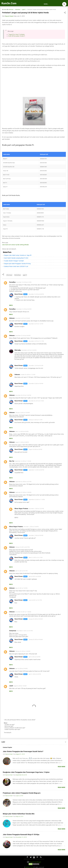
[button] (65, 13)
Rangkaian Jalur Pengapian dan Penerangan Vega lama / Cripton (26, 772)
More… (46, 4)
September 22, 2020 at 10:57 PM (23, 482)
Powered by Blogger (34, 862)
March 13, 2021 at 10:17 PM (36, 557)
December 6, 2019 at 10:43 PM (29, 350)
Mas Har (12, 461)
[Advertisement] (34, 83)
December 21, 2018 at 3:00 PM (24, 309)
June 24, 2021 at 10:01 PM (35, 600)
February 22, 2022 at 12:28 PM (23, 651)
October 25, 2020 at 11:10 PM (28, 375)
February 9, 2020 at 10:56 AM (22, 413)
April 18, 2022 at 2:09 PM (21, 669)
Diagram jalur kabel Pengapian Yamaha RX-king (17, 264)
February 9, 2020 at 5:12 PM (36, 420)
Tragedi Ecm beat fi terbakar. (17, 34)
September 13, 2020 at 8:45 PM (36, 470)
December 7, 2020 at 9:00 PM (36, 535)
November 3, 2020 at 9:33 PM (36, 384)
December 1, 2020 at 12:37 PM (36, 509)
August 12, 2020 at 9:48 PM (22, 442)
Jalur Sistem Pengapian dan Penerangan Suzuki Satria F (23, 751)
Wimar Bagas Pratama (21, 509)
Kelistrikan (18, 275)
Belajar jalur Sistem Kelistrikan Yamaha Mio (19, 814)
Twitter (31, 857)
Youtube (34, 857)
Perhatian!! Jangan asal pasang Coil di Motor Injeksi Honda (25, 13)
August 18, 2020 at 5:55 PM (35, 449)
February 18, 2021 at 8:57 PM (22, 547)
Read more (61, 767)
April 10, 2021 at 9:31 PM (21, 571)
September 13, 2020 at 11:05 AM (23, 461)
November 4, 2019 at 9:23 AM (23, 318)
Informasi (9, 275)
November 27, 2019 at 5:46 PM (23, 336)
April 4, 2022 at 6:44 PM (34, 657)
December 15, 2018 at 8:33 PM (36, 294)
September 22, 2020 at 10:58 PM (23, 492)
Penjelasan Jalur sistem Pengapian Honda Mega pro (22, 793)
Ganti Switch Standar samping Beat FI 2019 (16, 258)
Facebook (27, 857)
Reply (11, 305)
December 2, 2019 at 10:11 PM (36, 341)
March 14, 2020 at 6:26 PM (22, 431)
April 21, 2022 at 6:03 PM (35, 674)
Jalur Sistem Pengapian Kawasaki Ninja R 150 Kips (21, 834)
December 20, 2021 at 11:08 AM (23, 612)
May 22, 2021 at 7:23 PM (21, 588)
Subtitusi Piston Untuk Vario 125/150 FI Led (16, 266)
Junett (11, 686)
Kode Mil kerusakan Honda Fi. (17, 36)
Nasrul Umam (19, 294)
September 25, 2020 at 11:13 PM (37, 500)
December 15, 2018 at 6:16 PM (24, 282)
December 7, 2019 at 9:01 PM (36, 366)
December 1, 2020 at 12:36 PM (31, 527)
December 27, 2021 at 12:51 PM (25, 631)
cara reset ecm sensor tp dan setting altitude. (16, 245)
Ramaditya (12, 282)
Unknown (12, 318)
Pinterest (37, 857)
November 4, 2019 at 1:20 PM (36, 324)
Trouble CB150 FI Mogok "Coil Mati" (14, 261)
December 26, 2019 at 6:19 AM (36, 401)
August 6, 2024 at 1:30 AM (20, 686)
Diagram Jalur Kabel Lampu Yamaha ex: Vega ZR (18, 255)
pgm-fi (25, 275)
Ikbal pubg (18, 350)
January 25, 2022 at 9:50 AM (36, 619)
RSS (41, 857)
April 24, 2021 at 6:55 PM (35, 576)
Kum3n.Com (9, 3)
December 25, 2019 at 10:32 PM (23, 395)
